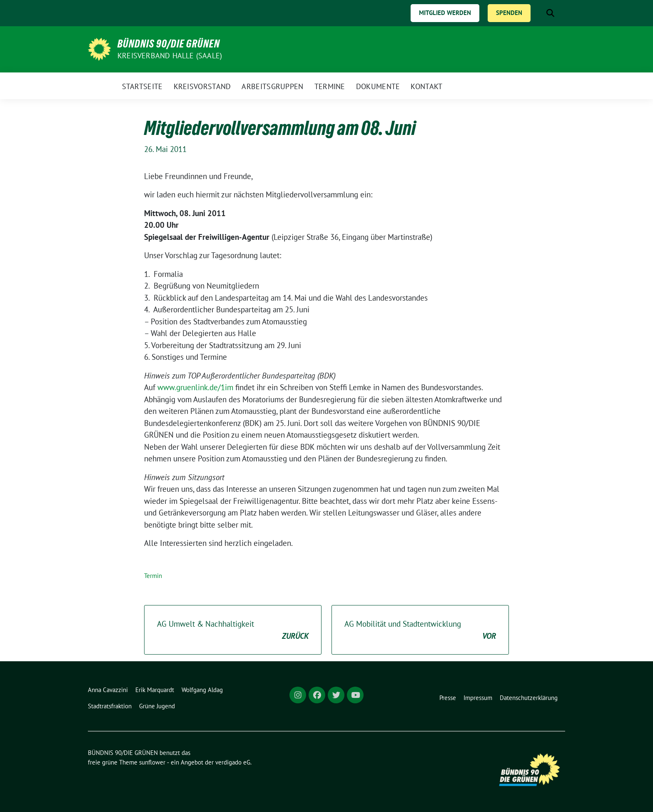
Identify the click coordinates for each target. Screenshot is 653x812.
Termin (153, 576)
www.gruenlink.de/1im (195, 387)
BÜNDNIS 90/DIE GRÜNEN (169, 44)
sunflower (152, 762)
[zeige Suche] (550, 13)
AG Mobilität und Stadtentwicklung (420, 630)
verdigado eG (233, 762)
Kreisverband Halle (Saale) (170, 56)
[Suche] (538, 13)
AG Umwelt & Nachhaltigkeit (233, 630)
